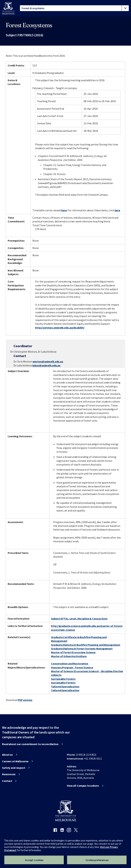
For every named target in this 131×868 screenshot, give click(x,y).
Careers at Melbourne (15, 761)
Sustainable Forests (63, 679)
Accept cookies (34, 860)
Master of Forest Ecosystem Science (73, 652)
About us (7, 755)
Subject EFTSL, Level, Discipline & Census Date (79, 619)
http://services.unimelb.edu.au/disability (60, 328)
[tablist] (74, 8)
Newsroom (9, 774)
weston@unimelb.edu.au (48, 361)
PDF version (25, 700)
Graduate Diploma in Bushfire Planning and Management (86, 645)
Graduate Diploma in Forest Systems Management (82, 649)
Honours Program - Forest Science (72, 667)
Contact (7, 781)
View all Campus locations (83, 786)
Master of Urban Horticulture (69, 656)
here (64, 210)
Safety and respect (14, 768)
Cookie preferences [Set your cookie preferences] (97, 860)
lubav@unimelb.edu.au (46, 365)
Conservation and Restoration (70, 664)
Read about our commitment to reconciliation (30, 744)
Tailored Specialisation (65, 686)
